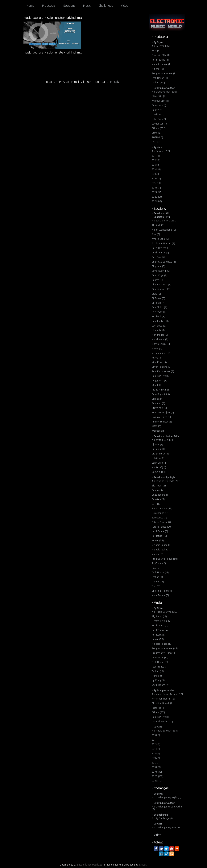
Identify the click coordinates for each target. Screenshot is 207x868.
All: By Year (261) (161, 151)
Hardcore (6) (159, 635)
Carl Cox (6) (158, 257)
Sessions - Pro (162, 217)
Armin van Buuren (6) (163, 244)
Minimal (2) (158, 69)
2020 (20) (157, 197)
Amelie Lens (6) (160, 239)
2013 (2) (156, 744)
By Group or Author (164, 88)
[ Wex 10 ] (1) (159, 96)
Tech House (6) (160, 662)
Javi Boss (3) (159, 326)
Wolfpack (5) (158, 431)
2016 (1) (156, 758)
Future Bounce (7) (161, 522)
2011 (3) (156, 156)
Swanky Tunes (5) (161, 417)
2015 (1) (156, 754)
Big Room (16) (159, 616)
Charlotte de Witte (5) (164, 262)
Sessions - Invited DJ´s (166, 436)
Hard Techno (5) (160, 60)
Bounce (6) (158, 490)
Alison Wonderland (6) (164, 230)
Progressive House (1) (164, 73)
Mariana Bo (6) (160, 335)
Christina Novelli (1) (162, 703)
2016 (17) (156, 179)
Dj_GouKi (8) (158, 449)
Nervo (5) (157, 358)
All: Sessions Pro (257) (164, 221)
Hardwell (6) (158, 317)
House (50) (158, 639)
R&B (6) (156, 568)
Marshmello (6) (160, 339)
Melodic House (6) (161, 545)
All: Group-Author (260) (164, 92)
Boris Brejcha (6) (161, 248)
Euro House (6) (160, 513)
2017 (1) (155, 763)
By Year (158, 148)
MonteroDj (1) (159, 467)
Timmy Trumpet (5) (162, 422)
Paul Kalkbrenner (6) (163, 371)
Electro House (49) (162, 509)
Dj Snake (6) (158, 298)
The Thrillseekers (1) (162, 722)
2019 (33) (157, 772)
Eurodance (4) (159, 518)
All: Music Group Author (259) (168, 694)
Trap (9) (156, 586)
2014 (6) (156, 169)
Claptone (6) (158, 266)
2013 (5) (156, 165)
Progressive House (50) (165, 559)
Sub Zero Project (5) (163, 413)
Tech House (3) (160, 78)
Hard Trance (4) (160, 630)
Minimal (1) (157, 554)
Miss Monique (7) (161, 353)
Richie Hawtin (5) (161, 390)
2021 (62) (157, 201)
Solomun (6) (158, 403)
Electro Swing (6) (161, 621)
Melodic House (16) (162, 644)
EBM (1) (156, 51)
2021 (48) (157, 781)
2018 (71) (156, 188)
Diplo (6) (156, 294)
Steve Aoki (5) (159, 408)
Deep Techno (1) (160, 495)
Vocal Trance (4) (160, 685)
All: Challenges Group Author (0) (167, 808)
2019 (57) (157, 192)
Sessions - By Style (164, 478)
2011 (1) (155, 740)
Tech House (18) (160, 573)
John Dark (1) (159, 119)
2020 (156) (157, 776)
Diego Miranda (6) (161, 285)
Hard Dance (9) (160, 626)
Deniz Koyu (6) (159, 275)
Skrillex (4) (157, 399)
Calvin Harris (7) (160, 253)
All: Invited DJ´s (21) (162, 440)
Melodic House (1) (161, 64)
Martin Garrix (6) (161, 344)
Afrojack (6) (158, 225)
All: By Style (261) (161, 46)
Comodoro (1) (159, 105)
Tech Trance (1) (159, 667)
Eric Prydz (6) (159, 312)
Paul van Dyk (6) (161, 376)
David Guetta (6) (161, 271)
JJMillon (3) (158, 458)
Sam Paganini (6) (161, 394)
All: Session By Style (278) (166, 481)
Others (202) (159, 128)
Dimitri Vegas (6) (161, 289)
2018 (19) (157, 767)
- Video (156, 835)
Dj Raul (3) (157, 445)
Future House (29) (162, 527)
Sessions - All (161, 213)
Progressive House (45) (165, 648)
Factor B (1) (158, 708)
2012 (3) (156, 160)
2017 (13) (156, 183)
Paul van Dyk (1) (160, 717)
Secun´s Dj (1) (159, 472)
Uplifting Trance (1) (162, 591)
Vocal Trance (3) (160, 595)
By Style (158, 42)
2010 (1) (156, 735)
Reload (113, 82)
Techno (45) (158, 577)
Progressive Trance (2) (164, 653)
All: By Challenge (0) (163, 818)
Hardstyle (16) (159, 536)
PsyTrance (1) (159, 563)
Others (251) (158, 712)
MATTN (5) (157, 349)
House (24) (158, 541)
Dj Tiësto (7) (158, 303)
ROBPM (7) (157, 137)
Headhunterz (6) (161, 321)
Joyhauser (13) (160, 124)
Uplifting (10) (159, 680)
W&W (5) (156, 426)
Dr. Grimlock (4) (160, 454)
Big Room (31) (159, 486)
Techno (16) (158, 671)
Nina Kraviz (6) (160, 362)
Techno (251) (158, 83)
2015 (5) (156, 174)
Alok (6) (156, 234)
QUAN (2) (156, 133)
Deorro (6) (157, 280)
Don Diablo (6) (159, 307)
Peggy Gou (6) (159, 381)
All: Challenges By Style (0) (166, 798)
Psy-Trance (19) (160, 658)
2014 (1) (156, 749)
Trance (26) (158, 582)
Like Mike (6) (159, 330)
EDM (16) (156, 504)
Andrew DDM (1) (160, 101)
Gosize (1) (157, 110)
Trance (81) (157, 676)
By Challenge (161, 815)
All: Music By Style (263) (165, 612)
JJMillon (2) (158, 115)
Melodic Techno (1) (161, 550)
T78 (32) (156, 142)
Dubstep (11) (158, 499)
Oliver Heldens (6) (161, 367)
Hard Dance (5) (160, 531)
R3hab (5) (157, 385)
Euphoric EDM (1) (161, 55)
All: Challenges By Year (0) (166, 828)
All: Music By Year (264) (165, 731)
